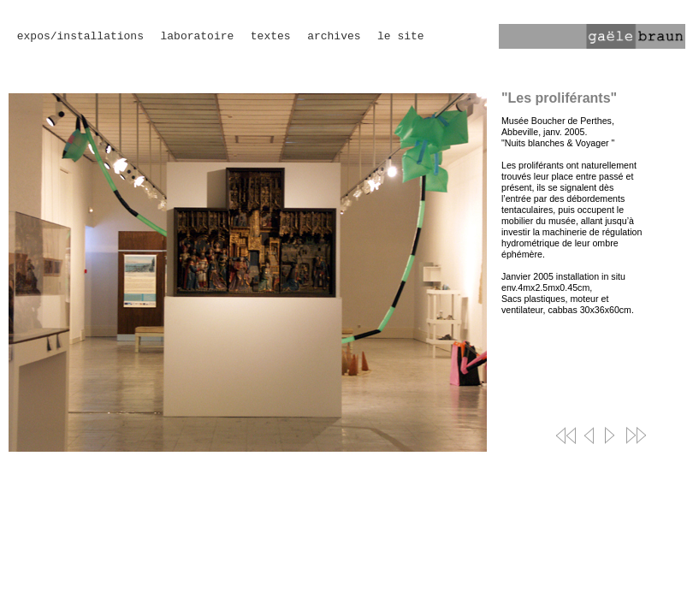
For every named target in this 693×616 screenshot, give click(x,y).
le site (401, 36)
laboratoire (197, 36)
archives (334, 36)
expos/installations (80, 36)
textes (271, 36)
